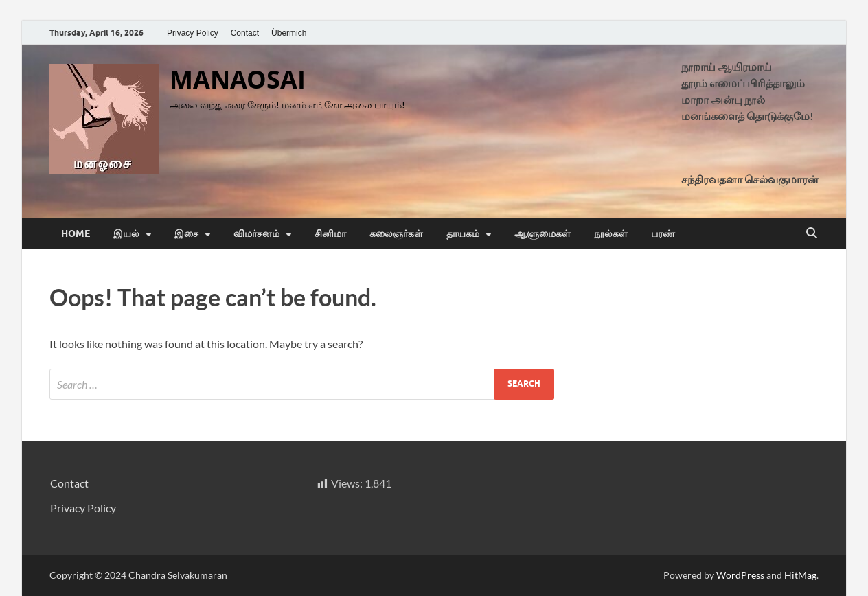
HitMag (800, 575)
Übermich (289, 33)
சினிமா (330, 233)
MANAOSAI (238, 79)
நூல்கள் (611, 233)
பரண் (663, 233)
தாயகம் (463, 233)
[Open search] (812, 233)
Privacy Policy (193, 33)
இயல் (126, 233)
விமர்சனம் (256, 233)
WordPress (740, 575)
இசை (186, 233)
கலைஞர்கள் (396, 233)
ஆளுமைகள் (542, 233)
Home (76, 233)
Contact (245, 33)
